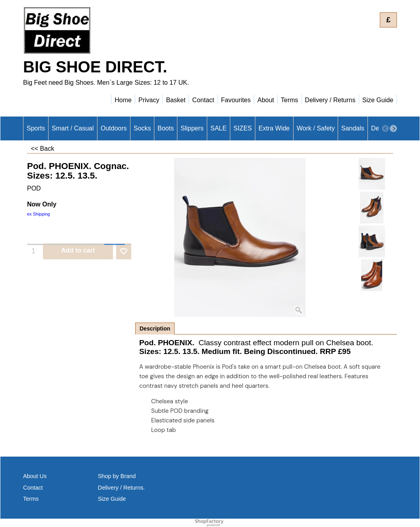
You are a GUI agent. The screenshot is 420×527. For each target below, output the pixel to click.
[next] (393, 128)
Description (155, 329)
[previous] (385, 128)
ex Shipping (39, 214)
